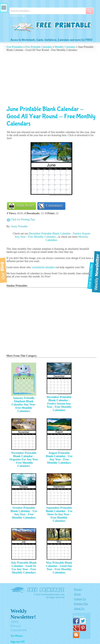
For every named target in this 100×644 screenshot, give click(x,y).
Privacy (78, 589)
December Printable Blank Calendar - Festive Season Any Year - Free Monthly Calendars (52, 235)
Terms (77, 594)
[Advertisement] (52, 79)
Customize (54, 205)
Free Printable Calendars (39, 47)
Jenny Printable (19, 226)
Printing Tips (81, 604)
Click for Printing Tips (23, 219)
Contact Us (80, 599)
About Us (79, 609)
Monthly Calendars (65, 47)
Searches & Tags (17, 16)
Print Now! (25, 205)
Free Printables (15, 47)
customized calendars (43, 267)
